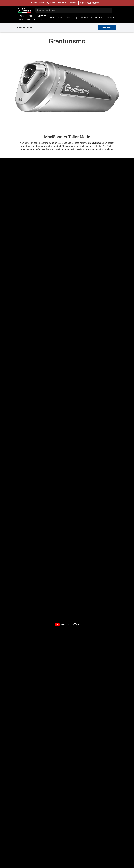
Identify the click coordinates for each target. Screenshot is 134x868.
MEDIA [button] (71, 18)
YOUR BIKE (21, 18)
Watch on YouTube (70, 624)
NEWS (53, 18)
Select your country (90, 3)
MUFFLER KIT (42, 18)
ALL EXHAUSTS (31, 18)
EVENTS (61, 18)
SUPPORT (111, 18)
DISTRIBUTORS (96, 18)
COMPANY (83, 18)
